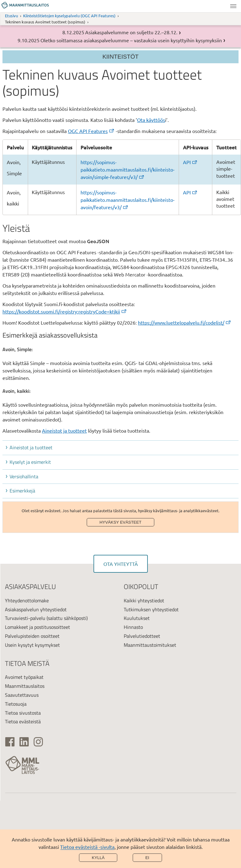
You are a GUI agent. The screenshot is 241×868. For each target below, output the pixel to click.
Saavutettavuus (22, 695)
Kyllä (98, 858)
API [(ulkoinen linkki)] (190, 162)
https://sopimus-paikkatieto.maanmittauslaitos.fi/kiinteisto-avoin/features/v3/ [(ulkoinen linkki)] (128, 200)
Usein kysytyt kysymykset (32, 645)
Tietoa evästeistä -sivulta (87, 847)
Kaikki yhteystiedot (144, 600)
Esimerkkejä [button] (22, 491)
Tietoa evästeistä (23, 721)
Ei (147, 858)
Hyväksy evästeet (120, 522)
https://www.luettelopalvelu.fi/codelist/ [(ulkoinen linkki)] (185, 322)
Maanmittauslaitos (25, 686)
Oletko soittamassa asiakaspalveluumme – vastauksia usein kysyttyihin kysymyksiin (131, 40)
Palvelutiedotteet (142, 636)
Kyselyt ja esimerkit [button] (30, 462)
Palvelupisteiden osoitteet (32, 636)
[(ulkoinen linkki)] (10, 742)
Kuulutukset (137, 618)
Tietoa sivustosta (23, 713)
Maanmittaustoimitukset (150, 645)
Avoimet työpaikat (24, 677)
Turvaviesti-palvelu (25, 618)
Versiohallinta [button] (24, 476)
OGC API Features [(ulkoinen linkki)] (91, 131)
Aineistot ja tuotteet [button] (31, 447)
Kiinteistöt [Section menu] (120, 57)
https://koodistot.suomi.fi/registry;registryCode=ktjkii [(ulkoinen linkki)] (65, 311)
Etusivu (11, 16)
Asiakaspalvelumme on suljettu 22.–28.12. (131, 32)
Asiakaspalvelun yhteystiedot (36, 609)
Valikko (233, 6)
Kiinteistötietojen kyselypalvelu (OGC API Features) (69, 16)
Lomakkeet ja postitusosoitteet (37, 627)
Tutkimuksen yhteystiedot (151, 609)
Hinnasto (133, 627)
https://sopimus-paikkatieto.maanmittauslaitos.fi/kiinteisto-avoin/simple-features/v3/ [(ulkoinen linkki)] (128, 169)
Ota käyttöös (151, 120)
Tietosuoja (16, 704)
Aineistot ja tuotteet (64, 430)
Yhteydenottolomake (27, 600)
